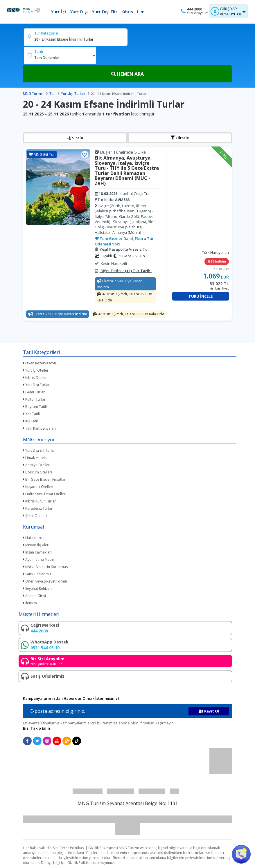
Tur (52, 94)
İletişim (31, 603)
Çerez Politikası (72, 848)
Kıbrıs (127, 12)
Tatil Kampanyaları (41, 428)
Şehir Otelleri (36, 516)
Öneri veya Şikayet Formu (46, 581)
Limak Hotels (36, 458)
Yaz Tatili (33, 414)
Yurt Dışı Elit (105, 12)
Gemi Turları (35, 392)
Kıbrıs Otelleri (36, 378)
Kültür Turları (36, 399)
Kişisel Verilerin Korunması (47, 567)
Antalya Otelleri (38, 465)
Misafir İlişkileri (37, 545)
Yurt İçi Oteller (37, 370)
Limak (143, 12)
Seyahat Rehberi (38, 588)
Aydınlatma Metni (39, 559)
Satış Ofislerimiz (38, 574)
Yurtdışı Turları (73, 94)
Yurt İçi (58, 12)
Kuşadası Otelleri (39, 487)
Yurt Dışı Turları (38, 385)
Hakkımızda (35, 538)
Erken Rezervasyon (41, 363)
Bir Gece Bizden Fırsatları (46, 479)
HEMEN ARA (127, 74)
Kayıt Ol (209, 711)
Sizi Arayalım (198, 13)
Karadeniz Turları (39, 508)
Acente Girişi (36, 596)
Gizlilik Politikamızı (82, 863)
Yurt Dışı (79, 12)
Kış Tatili (32, 421)
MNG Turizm (33, 94)
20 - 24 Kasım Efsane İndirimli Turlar (119, 94)
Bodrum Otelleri (39, 472)
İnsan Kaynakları (38, 552)
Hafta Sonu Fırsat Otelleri (46, 494)
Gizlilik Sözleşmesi (103, 848)
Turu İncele (201, 296)
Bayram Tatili (36, 407)
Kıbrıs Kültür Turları (41, 501)
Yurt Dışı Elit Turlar (40, 450)
